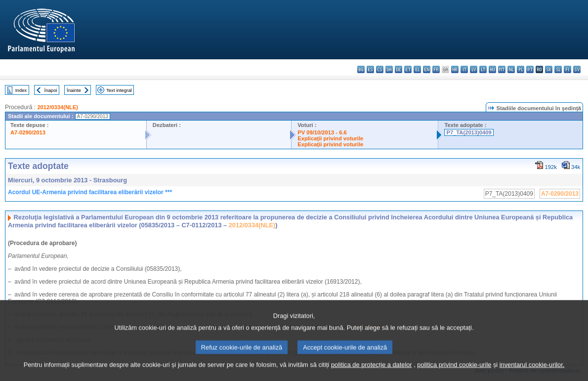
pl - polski (521, 69)
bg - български (361, 69)
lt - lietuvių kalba (483, 69)
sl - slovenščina (558, 69)
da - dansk (389, 69)
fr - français (436, 69)
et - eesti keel (408, 69)
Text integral (119, 90)
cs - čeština (380, 69)
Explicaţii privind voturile (330, 138)
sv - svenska (577, 69)
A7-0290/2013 (28, 132)
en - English (427, 69)
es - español (370, 69)
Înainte (74, 90)
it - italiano (464, 69)
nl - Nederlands (511, 69)
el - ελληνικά (417, 69)
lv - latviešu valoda (474, 69)
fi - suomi (567, 69)
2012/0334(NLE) (58, 107)
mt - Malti (502, 69)
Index (21, 90)
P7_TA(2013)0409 (469, 132)
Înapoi (51, 90)
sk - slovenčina (549, 69)
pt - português (530, 69)
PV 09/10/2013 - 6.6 (322, 132)
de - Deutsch (399, 69)
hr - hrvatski (455, 69)
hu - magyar (492, 69)
